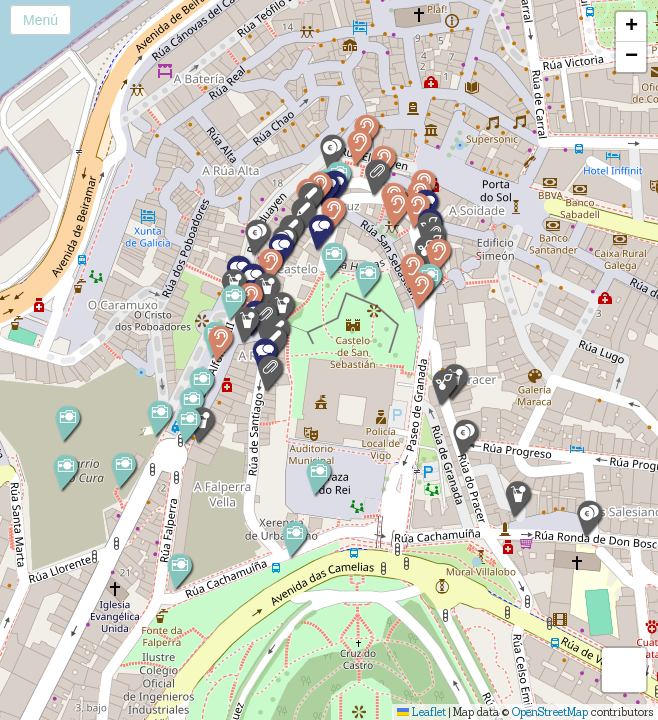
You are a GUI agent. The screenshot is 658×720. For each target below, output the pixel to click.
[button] (376, 177)
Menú (40, 20)
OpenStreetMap (550, 712)
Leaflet (421, 712)
